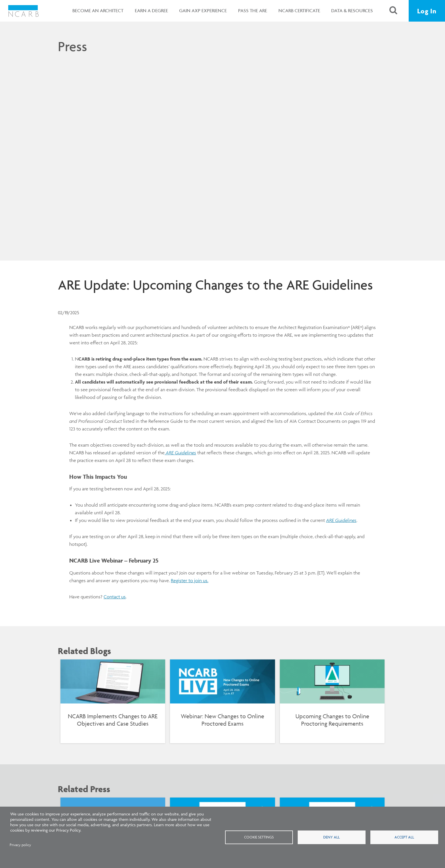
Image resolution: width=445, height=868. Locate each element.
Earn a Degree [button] (151, 11)
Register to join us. (190, 580)
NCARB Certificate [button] (299, 11)
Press (73, 46)
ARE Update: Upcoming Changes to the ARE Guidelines (215, 285)
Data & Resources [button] (352, 11)
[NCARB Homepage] (23, 11)
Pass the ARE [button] (253, 11)
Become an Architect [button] (98, 11)
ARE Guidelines (341, 520)
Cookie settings (259, 837)
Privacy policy (20, 845)
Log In (427, 11)
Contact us (115, 597)
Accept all (404, 837)
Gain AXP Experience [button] (203, 11)
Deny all (331, 837)
